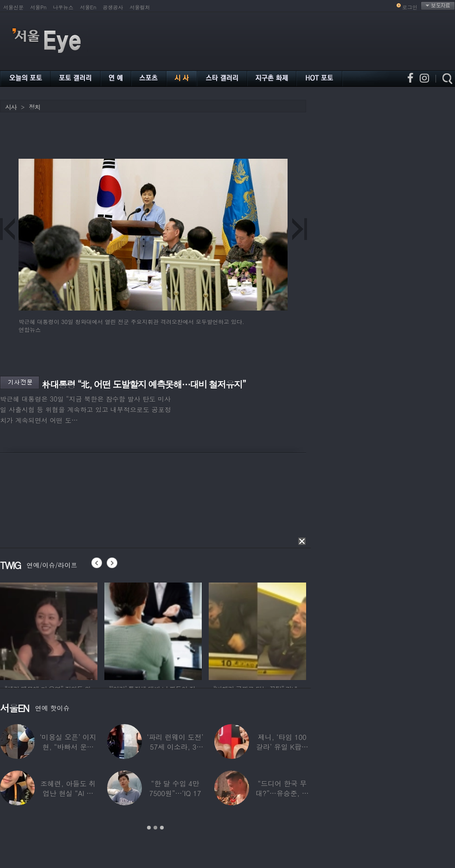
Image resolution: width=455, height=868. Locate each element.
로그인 (410, 7)
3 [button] (162, 828)
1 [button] (149, 828)
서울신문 (13, 7)
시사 (11, 107)
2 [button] (155, 828)
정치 (34, 107)
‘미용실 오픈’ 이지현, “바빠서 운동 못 (68, 747)
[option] (49, 630)
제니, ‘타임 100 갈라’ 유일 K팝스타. (282, 747)
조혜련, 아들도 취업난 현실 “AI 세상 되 (68, 793)
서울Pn (38, 7)
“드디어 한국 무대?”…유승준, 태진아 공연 (282, 793)
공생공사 (113, 7)
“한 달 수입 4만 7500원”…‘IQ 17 (175, 788)
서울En (88, 7)
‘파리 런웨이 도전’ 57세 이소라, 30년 (175, 747)
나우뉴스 (63, 7)
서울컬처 (140, 7)
